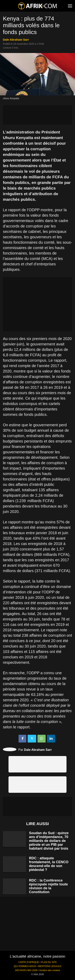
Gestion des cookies (50, 970)
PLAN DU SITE (49, 962)
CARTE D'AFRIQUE (29, 962)
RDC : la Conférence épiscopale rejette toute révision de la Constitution (48, 886)
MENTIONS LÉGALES (50, 966)
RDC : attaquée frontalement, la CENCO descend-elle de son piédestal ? (49, 864)
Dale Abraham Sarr (16, 40)
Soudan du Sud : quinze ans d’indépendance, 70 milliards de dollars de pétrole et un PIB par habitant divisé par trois (49, 841)
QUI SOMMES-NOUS (25, 966)
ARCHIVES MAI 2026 (26, 970)
